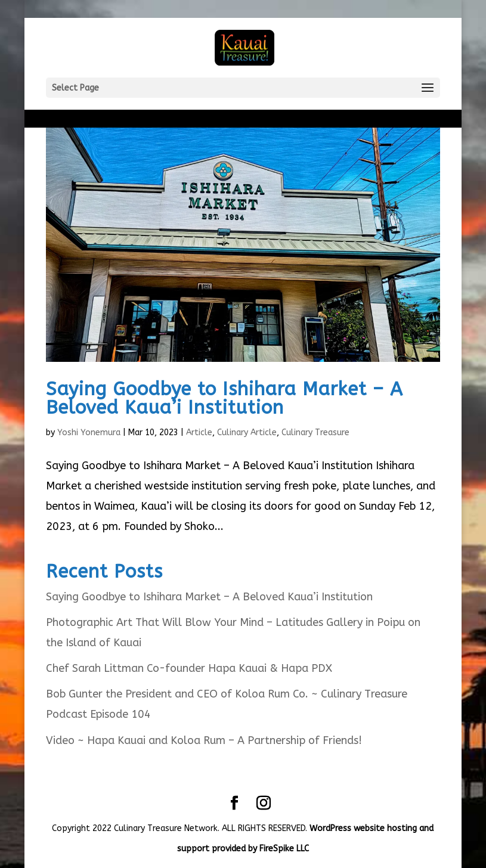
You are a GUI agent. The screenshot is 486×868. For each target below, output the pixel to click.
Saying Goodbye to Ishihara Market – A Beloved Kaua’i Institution (225, 398)
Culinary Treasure (315, 433)
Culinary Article (247, 433)
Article (199, 433)
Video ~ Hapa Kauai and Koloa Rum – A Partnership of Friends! (204, 740)
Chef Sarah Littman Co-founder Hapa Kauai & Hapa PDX (189, 668)
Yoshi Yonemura (89, 433)
